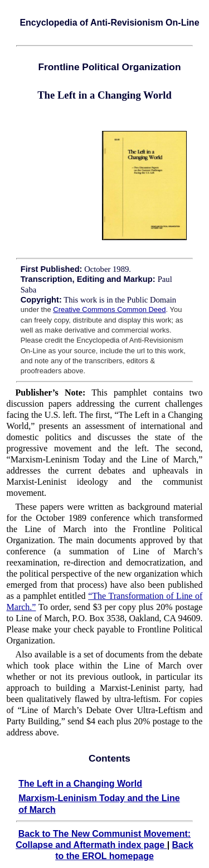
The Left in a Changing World (80, 784)
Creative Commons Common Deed (109, 309)
